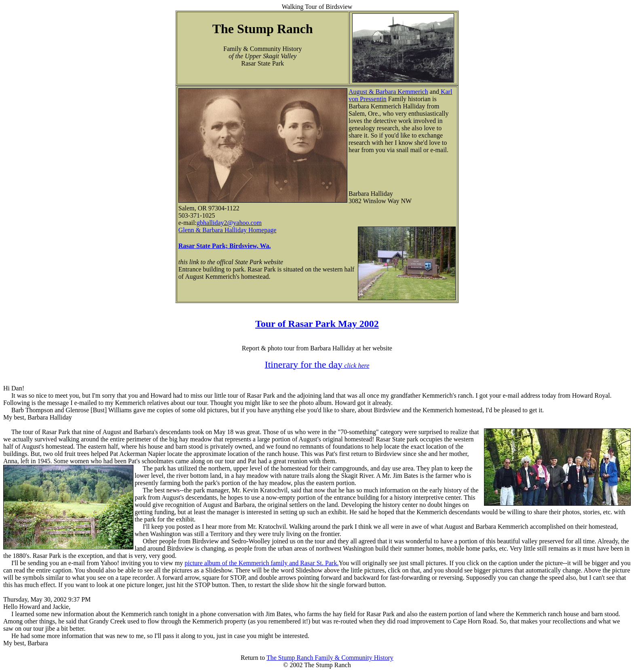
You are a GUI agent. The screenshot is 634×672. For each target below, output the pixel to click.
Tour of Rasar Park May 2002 (317, 324)
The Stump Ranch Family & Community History (330, 658)
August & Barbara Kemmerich (388, 92)
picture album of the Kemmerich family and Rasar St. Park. (262, 563)
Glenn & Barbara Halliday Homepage (227, 230)
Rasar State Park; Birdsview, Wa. (225, 246)
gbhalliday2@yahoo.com (229, 223)
